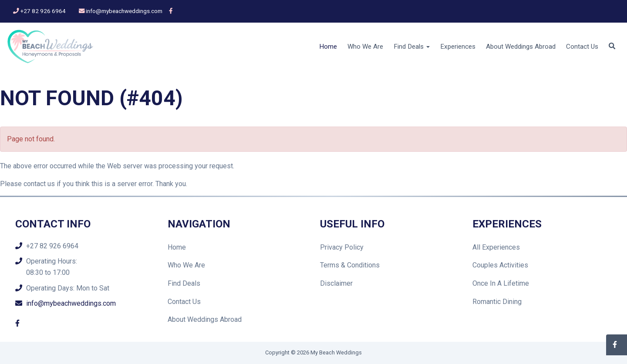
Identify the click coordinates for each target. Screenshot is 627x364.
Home (328, 47)
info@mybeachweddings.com (124, 11)
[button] (612, 47)
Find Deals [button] (412, 47)
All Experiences (496, 247)
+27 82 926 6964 (43, 11)
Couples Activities (500, 265)
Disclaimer (336, 283)
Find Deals (184, 283)
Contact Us (582, 47)
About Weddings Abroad (521, 47)
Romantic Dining (497, 302)
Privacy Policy (342, 247)
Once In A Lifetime (501, 283)
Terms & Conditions (350, 265)
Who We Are (365, 47)
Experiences (458, 47)
